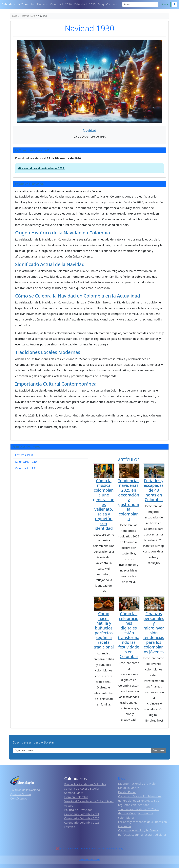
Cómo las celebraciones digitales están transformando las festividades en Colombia (129, 635)
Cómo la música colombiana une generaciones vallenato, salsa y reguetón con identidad (104, 504)
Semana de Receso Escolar (82, 789)
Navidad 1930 (89, 28)
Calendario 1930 (26, 462)
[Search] (140, 4)
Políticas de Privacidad (25, 790)
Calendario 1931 (26, 468)
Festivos (42, 4)
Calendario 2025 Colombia (89, 860)
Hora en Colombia (76, 797)
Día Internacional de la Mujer (137, 784)
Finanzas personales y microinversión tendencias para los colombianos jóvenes (154, 633)
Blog (101, 4)
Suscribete (159, 750)
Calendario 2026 (61, 4)
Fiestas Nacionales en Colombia (85, 784)
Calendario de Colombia (18, 4)
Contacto (112, 4)
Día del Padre (127, 792)
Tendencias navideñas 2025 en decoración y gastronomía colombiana (129, 500)
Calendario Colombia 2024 (82, 814)
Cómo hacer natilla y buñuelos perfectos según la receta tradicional (104, 630)
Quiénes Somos (21, 794)
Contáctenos (19, 798)
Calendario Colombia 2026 (82, 823)
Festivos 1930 (24, 455)
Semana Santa (74, 793)
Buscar (165, 4)
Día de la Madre (129, 788)
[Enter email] (82, 750)
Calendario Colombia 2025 (82, 818)
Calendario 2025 (85, 4)
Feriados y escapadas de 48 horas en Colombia (154, 490)
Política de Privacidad (78, 810)
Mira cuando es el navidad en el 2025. (41, 168)
